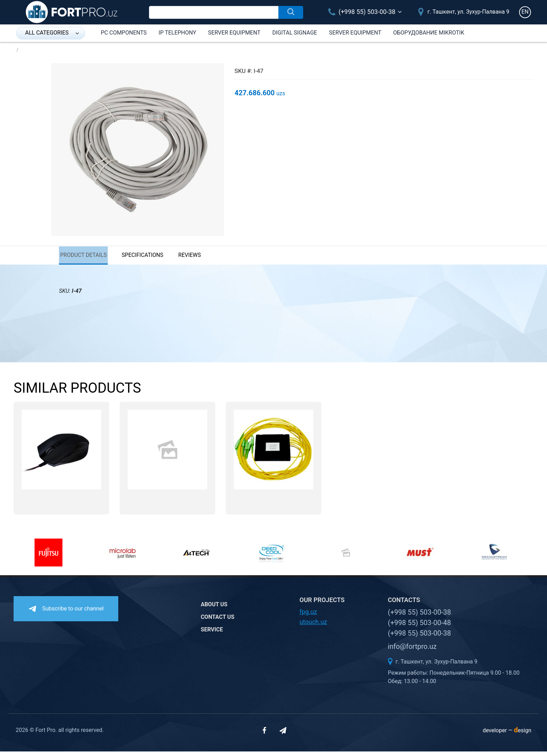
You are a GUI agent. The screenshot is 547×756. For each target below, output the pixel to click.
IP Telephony (178, 33)
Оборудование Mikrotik (429, 33)
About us (214, 609)
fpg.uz (308, 616)
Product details (84, 258)
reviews (205, 258)
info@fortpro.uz (412, 651)
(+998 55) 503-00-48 (419, 627)
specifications (151, 258)
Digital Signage (294, 33)
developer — (507, 735)
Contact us (217, 621)
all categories (52, 33)
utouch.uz (313, 626)
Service (212, 634)
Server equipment (234, 33)
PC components (124, 33)
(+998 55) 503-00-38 (362, 12)
